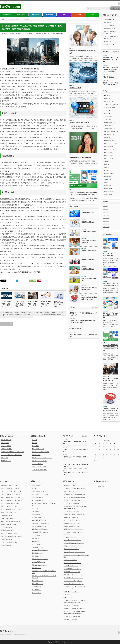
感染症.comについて (109, 143)
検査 (105, 167)
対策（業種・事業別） (110, 131)
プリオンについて (37, 544)
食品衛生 (106, 194)
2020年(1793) (106, 218)
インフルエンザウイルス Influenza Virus (74, 488)
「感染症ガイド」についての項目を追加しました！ (75, 458)
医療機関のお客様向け (88, 222)
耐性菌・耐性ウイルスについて (40, 559)
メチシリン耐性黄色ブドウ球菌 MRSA (74, 543)
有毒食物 (106, 161)
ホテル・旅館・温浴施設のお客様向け (89, 242)
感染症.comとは (36, 455)
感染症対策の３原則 (37, 497)
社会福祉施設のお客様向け (89, 231)
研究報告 (106, 176)
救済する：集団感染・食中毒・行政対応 (11, 500)
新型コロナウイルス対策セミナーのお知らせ (110, 380)
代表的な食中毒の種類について (40, 550)
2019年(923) (106, 221)
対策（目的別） (108, 134)
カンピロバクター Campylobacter (73, 581)
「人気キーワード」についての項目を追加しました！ (75, 450)
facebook (119, 4)
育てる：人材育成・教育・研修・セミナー (12, 488)
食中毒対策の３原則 (37, 500)
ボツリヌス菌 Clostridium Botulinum (73, 578)
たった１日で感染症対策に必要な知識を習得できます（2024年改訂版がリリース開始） (111, 348)
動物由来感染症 (108, 128)
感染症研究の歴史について (39, 491)
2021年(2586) (106, 215)
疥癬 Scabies (67, 595)
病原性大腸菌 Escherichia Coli (72, 572)
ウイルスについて (37, 535)
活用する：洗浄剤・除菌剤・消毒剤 (10, 503)
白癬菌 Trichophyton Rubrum (71, 592)
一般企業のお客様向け (7, 539)
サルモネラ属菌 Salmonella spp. (72, 569)
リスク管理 (78, 15)
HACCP (64, 15)
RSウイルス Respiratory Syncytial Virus (74, 497)
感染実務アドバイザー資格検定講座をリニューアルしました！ (83, 314)
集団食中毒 (107, 191)
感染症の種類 (107, 146)
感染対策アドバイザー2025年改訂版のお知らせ (111, 254)
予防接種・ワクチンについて (40, 565)
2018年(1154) (106, 224)
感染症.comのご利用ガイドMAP (79, 123)
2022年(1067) (106, 212)
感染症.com (101, 486)
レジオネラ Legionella (70, 537)
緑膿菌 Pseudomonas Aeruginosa (73, 546)
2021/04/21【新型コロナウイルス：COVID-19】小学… (46, 304)
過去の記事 (95, 307)
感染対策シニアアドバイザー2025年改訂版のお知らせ (111, 284)
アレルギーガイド (108, 107)
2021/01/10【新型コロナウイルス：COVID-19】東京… (6, 304)
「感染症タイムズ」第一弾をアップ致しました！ (75, 443)
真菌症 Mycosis (68, 598)
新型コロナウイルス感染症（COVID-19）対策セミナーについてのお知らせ (83, 322)
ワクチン (106, 119)
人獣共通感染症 (108, 122)
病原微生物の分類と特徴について (41, 532)
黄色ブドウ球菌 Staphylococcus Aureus (74, 552)
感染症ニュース (21, 15)
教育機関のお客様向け (88, 269)
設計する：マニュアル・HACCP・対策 (11, 491)
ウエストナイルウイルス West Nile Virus (74, 609)
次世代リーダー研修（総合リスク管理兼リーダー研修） (110, 315)
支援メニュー (7, 15)
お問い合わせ (107, 101)
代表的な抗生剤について (39, 562)
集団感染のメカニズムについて (40, 529)
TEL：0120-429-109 (109, 19)
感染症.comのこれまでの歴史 (40, 461)
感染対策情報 (50, 15)
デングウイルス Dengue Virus (72, 617)
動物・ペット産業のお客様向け (89, 279)
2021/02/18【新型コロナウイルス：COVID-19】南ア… (33, 304)
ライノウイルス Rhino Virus (71, 503)
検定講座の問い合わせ (110, 28)
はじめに (35, 488)
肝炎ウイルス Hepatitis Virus (71, 549)
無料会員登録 (107, 41)
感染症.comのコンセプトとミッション (42, 458)
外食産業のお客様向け (88, 260)
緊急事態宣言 (59, 33)
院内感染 (106, 185)
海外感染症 (107, 173)
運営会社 (35, 440)
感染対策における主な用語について (41, 523)
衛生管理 (106, 179)
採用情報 (35, 443)
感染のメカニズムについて (39, 526)
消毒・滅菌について (37, 584)
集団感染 (106, 188)
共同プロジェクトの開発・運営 (9, 542)
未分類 (106, 164)
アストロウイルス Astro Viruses (72, 563)
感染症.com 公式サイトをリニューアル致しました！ (83, 336)
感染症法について (37, 568)
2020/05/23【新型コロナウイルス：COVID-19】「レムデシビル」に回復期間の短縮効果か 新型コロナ (48, 313)
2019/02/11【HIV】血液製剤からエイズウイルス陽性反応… (59, 304)
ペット (106, 113)
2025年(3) (105, 206)
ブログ (92, 15)
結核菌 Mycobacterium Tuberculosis (73, 529)
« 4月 (95, 460)
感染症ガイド (35, 15)
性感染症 (106, 137)
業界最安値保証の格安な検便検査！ (80, 158)
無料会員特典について (38, 449)
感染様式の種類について (39, 517)
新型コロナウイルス (49, 33)
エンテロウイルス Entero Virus (72, 500)
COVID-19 (40, 33)
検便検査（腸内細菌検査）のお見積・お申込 (12, 452)
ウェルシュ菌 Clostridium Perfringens (74, 584)
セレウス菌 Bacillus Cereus (71, 566)
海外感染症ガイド (37, 590)
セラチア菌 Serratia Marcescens (72, 540)
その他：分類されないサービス (9, 512)
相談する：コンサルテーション (9, 506)
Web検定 (106, 98)
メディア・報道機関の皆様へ (40, 470)
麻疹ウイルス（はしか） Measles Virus (74, 514)
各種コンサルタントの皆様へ (40, 467)
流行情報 (30, 33)
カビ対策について (37, 587)
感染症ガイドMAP (75, 88)
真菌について (36, 541)
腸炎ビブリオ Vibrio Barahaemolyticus (74, 575)
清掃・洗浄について (37, 581)
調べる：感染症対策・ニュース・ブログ (11, 509)
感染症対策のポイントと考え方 (40, 494)
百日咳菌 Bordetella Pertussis (72, 526)
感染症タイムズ (108, 152)
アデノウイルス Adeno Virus (71, 511)
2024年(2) (105, 209)
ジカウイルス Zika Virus (70, 620)
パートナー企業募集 (37, 464)
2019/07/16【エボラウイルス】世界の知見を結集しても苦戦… (20, 304)
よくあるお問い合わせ (110, 104)
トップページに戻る (7, 324)
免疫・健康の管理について (39, 520)
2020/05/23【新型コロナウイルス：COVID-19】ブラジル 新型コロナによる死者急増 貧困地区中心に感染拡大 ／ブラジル (18, 314)
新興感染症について (37, 556)
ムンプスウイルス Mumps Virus (72, 520)
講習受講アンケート (109, 44)
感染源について (36, 511)
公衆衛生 (15, 33)
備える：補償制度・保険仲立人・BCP (11, 497)
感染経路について (37, 514)
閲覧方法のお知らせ (75, 329)
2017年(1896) (106, 227)
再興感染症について (37, 553)
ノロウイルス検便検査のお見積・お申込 (11, 455)
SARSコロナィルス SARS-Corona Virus (74, 494)
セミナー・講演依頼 (109, 25)
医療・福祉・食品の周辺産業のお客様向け (89, 289)
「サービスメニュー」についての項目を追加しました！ (75, 466)
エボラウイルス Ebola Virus (71, 606)
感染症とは (35, 508)
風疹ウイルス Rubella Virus (71, 517)
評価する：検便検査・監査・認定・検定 (11, 494)
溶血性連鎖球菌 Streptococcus (72, 523)
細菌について (36, 538)
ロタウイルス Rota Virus (70, 560)
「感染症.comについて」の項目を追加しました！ (75, 473)
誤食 (105, 182)
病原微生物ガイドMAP (88, 213)
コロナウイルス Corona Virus (71, 491)
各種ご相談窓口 (108, 22)
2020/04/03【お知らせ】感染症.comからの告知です (89, 298)
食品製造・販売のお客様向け (89, 251)
